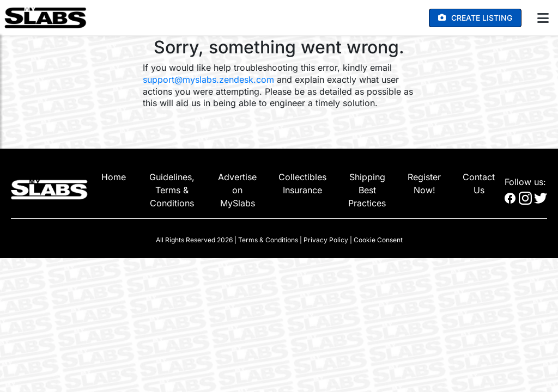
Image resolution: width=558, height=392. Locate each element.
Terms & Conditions (268, 240)
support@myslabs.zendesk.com (208, 79)
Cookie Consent (378, 240)
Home (114, 177)
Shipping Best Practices (367, 190)
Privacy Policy (326, 240)
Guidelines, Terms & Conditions (172, 190)
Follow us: (525, 182)
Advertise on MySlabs (237, 190)
